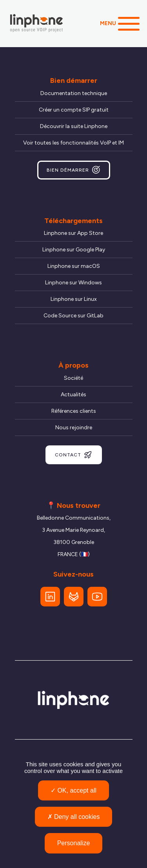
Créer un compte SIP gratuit (74, 110)
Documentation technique (74, 93)
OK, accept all (73, 790)
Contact (74, 455)
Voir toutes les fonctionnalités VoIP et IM (73, 143)
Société (73, 378)
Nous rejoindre (74, 428)
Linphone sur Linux (74, 299)
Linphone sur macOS (74, 266)
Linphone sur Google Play (74, 250)
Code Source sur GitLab (73, 316)
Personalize (74, 843)
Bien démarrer (74, 170)
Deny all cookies (74, 817)
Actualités (73, 395)
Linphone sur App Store (73, 233)
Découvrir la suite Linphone (74, 126)
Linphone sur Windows (73, 283)
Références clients (74, 411)
